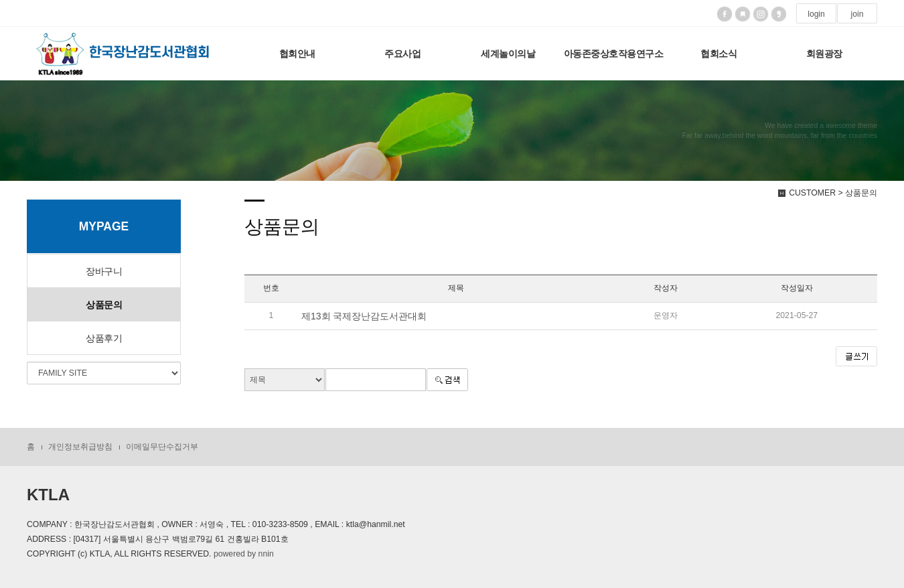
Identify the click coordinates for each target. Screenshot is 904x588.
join (857, 14)
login (816, 14)
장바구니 (104, 271)
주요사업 (402, 54)
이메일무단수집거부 (162, 447)
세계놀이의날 (508, 54)
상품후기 (104, 338)
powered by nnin (244, 554)
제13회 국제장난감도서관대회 (364, 316)
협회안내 (297, 54)
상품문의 (104, 305)
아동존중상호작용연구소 (614, 54)
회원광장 (824, 54)
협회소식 (719, 54)
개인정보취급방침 (80, 447)
